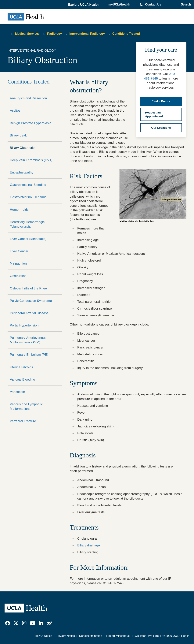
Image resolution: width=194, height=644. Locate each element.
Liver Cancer (19, 251)
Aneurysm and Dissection (28, 98)
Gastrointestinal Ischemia (28, 197)
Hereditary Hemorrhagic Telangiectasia (27, 224)
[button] (84, 5)
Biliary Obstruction (23, 148)
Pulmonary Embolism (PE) (29, 355)
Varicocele (17, 392)
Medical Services (27, 34)
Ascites (15, 110)
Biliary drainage (89, 545)
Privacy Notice (66, 636)
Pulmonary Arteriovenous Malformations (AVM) (28, 340)
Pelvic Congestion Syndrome (31, 301)
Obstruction (18, 276)
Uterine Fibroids (21, 367)
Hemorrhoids (19, 210)
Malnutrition (18, 263)
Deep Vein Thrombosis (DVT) (31, 160)
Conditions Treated (126, 34)
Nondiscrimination (90, 636)
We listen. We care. (147, 636)
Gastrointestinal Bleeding (28, 185)
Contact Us (153, 4)
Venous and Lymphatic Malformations (26, 406)
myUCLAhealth (119, 4)
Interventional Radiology (87, 34)
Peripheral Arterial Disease (29, 313)
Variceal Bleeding (22, 379)
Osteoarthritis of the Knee (28, 288)
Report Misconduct (118, 636)
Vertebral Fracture (23, 421)
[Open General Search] (185, 5)
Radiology (54, 34)
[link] (8, 623)
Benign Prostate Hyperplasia (31, 123)
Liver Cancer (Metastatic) (28, 239)
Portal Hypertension (24, 325)
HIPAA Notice (43, 636)
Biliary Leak (18, 135)
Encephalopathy (22, 172)
